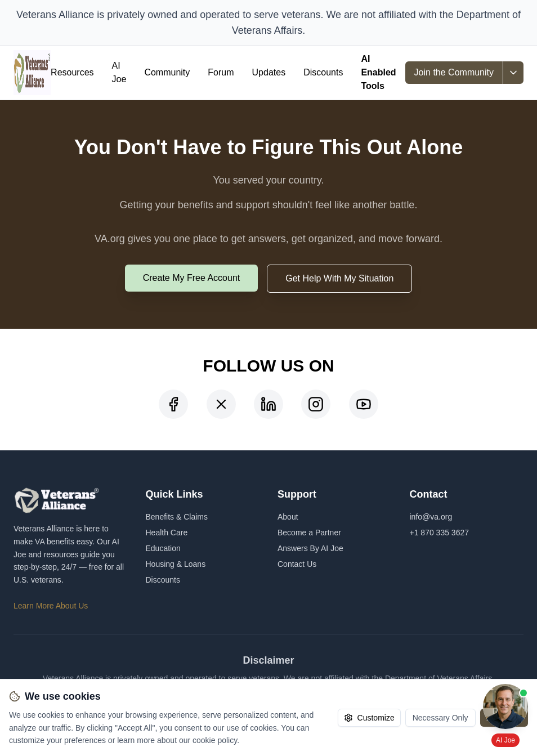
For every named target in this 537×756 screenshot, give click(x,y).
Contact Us (297, 564)
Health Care (167, 533)
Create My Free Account (192, 278)
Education (163, 548)
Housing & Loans (176, 564)
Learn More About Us (51, 606)
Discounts (323, 72)
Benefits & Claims (177, 517)
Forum (221, 72)
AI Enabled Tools (378, 72)
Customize (369, 718)
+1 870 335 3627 (440, 533)
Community (167, 72)
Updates (269, 72)
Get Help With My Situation (339, 278)
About (288, 517)
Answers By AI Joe (310, 548)
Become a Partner (309, 533)
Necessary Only (440, 718)
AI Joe (119, 72)
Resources (72, 72)
